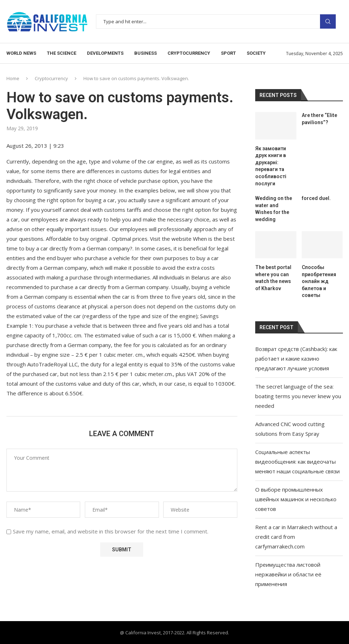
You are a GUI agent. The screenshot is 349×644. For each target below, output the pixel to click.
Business (146, 53)
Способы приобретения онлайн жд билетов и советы (319, 281)
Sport (228, 53)
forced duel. (316, 198)
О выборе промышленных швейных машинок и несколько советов (296, 499)
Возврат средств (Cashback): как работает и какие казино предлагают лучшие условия (296, 358)
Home (13, 78)
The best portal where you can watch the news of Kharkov (273, 278)
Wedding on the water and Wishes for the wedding (274, 209)
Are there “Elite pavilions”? (319, 119)
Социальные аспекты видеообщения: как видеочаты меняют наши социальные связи (297, 462)
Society (256, 53)
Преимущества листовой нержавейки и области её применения (288, 574)
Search (328, 21)
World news (21, 53)
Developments (105, 53)
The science (62, 53)
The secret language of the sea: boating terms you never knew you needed (298, 396)
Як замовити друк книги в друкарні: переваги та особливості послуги (271, 166)
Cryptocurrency (189, 53)
